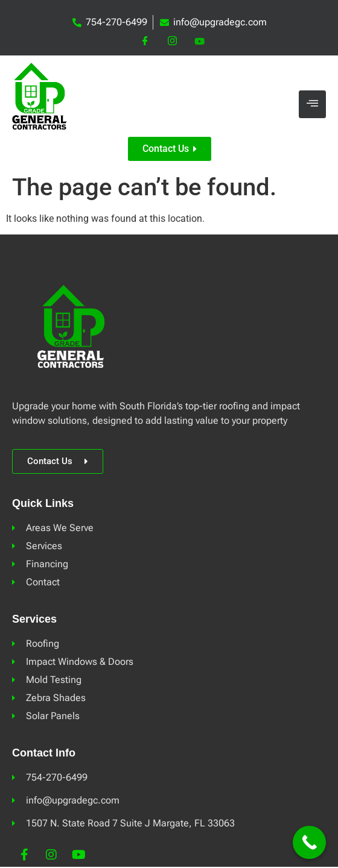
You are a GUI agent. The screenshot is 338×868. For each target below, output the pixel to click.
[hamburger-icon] (312, 105)
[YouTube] (199, 42)
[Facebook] (145, 42)
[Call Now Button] (309, 842)
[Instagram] (172, 42)
